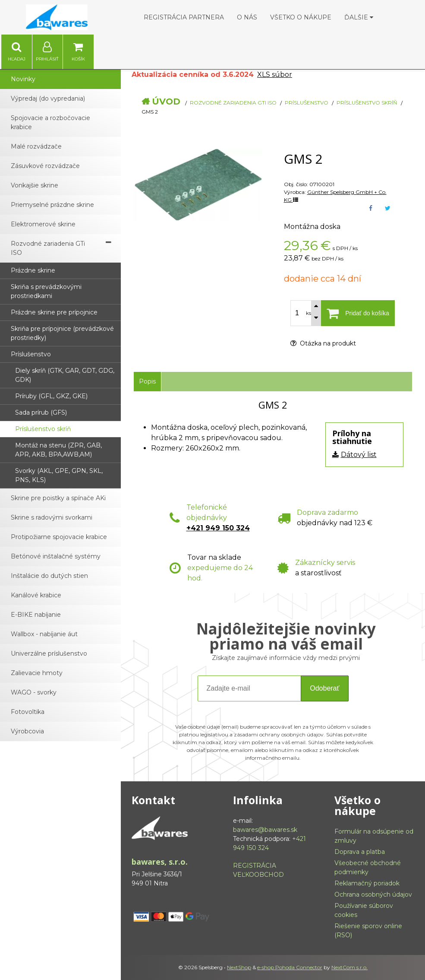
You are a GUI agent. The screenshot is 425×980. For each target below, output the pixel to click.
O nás (247, 17)
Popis (147, 381)
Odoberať (324, 688)
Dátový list (359, 455)
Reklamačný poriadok (367, 883)
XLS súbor (275, 75)
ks (309, 313)
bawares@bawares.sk (265, 830)
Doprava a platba (360, 852)
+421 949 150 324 (218, 528)
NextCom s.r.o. (349, 967)
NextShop (239, 967)
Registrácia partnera (184, 17)
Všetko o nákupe (301, 17)
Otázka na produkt (323, 343)
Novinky (23, 79)
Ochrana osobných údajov (373, 894)
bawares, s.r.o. (160, 862)
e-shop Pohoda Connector (290, 967)
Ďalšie (359, 17)
